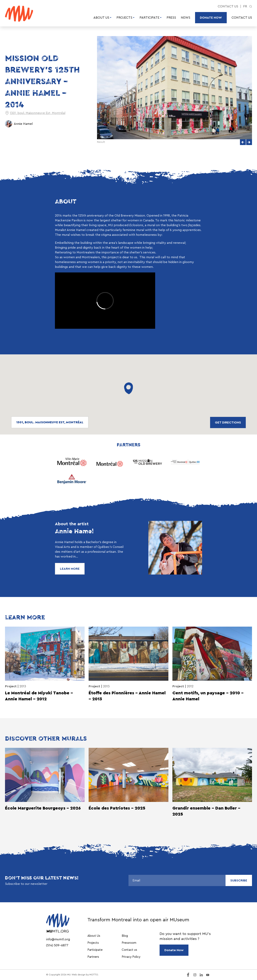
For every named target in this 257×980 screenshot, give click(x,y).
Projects (126, 18)
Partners (93, 957)
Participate (151, 18)
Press (171, 18)
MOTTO (94, 975)
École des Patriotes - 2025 (117, 808)
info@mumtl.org (58, 939)
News (186, 18)
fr (245, 6)
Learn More (70, 569)
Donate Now (211, 18)
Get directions (228, 422)
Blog (125, 936)
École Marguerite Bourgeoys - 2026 (43, 808)
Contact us (228, 6)
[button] (243, 142)
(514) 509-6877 (57, 945)
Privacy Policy (131, 957)
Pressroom (129, 943)
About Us (103, 18)
